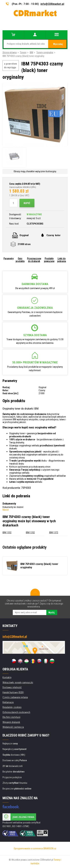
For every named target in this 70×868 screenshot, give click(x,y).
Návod (6, 510)
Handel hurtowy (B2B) (13, 692)
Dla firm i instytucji (11, 717)
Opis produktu (20, 260)
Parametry (9, 258)
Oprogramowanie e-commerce (28, 848)
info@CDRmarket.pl (52, 4)
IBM (31, 52)
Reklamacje (8, 702)
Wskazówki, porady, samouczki (18, 682)
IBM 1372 (54, 532)
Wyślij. (52, 613)
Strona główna (10, 52)
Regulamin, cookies (12, 707)
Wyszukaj (58, 44)
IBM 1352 (30, 532)
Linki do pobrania (62, 260)
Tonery (23, 52)
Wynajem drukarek (11, 722)
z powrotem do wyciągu (10, 66)
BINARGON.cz (50, 848)
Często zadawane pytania (15, 697)
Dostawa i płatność (12, 687)
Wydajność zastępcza (13, 727)
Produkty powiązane (49, 260)
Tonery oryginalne (45, 52)
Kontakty (7, 677)
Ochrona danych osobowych (16, 712)
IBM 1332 (7, 532)
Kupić (27, 203)
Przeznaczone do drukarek (34, 260)
